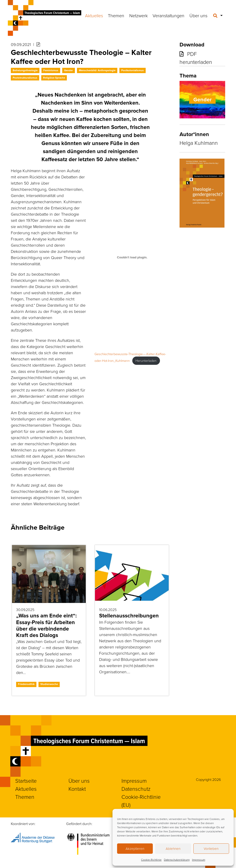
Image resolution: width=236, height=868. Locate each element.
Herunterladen (146, 360)
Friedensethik (26, 684)
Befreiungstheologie (25, 70)
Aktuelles (94, 16)
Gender (68, 70)
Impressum (199, 860)
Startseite (26, 781)
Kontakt (77, 789)
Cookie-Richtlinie (151, 860)
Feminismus (51, 70)
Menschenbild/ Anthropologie (97, 70)
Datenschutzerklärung (177, 860)
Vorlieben (211, 849)
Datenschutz (136, 789)
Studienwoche (49, 684)
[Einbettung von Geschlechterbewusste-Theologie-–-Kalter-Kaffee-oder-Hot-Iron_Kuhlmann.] (132, 257)
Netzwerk (139, 16)
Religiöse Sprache (54, 78)
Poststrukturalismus (25, 78)
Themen (116, 16)
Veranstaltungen (168, 16)
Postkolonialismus (133, 70)
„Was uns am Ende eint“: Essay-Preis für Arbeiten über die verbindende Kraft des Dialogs (46, 625)
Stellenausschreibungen (129, 616)
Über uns (198, 16)
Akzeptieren (135, 849)
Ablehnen (173, 849)
